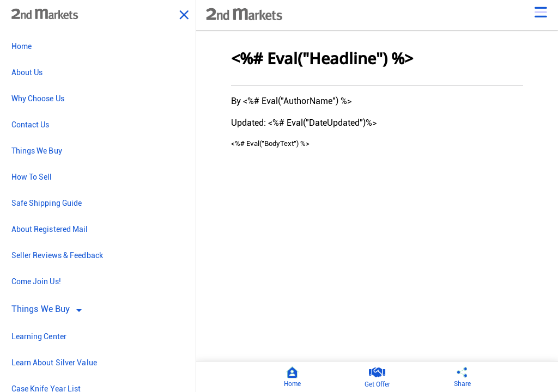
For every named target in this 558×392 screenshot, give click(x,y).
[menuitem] (98, 46)
